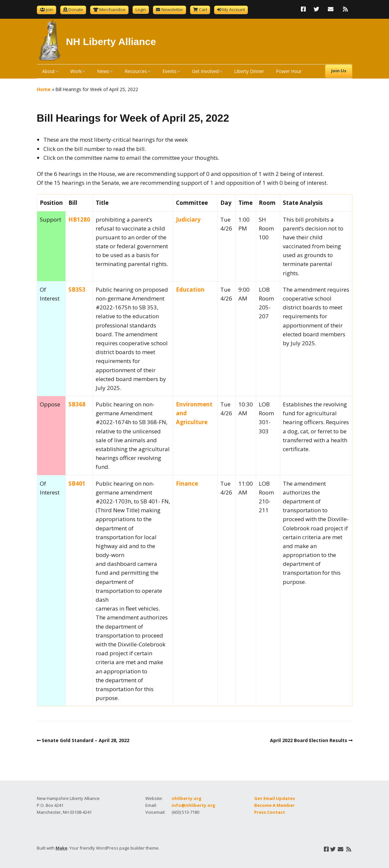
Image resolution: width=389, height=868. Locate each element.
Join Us (339, 71)
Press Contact (270, 812)
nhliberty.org (187, 798)
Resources (136, 71)
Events (170, 71)
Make (61, 848)
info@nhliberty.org (194, 805)
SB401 (77, 483)
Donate (76, 10)
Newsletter (172, 10)
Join (50, 10)
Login (141, 10)
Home (44, 89)
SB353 (77, 289)
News (103, 71)
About (49, 71)
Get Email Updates (275, 798)
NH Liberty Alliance (111, 42)
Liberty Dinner (249, 71)
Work (76, 71)
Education (190, 289)
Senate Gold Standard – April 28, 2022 (85, 740)
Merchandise (112, 10)
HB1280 (79, 219)
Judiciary (188, 219)
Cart (203, 10)
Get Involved (205, 71)
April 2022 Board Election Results (309, 740)
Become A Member (274, 805)
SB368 (77, 404)
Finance (187, 483)
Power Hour (289, 71)
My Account (234, 10)
